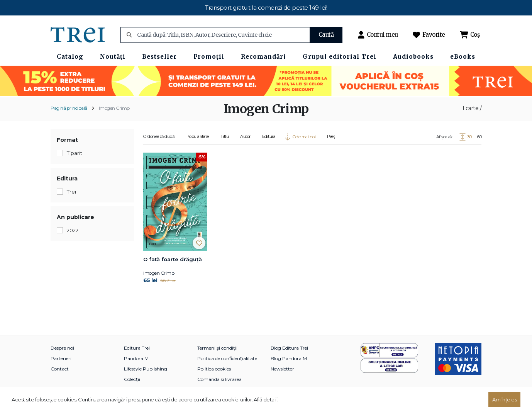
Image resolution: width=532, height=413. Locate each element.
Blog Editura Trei (289, 348)
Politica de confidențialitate (227, 358)
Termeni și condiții (217, 348)
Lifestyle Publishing (146, 369)
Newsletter (282, 369)
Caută (326, 35)
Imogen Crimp (114, 108)
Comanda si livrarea (219, 379)
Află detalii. (266, 399)
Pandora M (136, 358)
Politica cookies (214, 369)
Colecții (132, 379)
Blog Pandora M (289, 358)
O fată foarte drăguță (173, 259)
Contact (60, 369)
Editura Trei (137, 348)
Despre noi (62, 348)
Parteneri (61, 358)
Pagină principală (69, 108)
